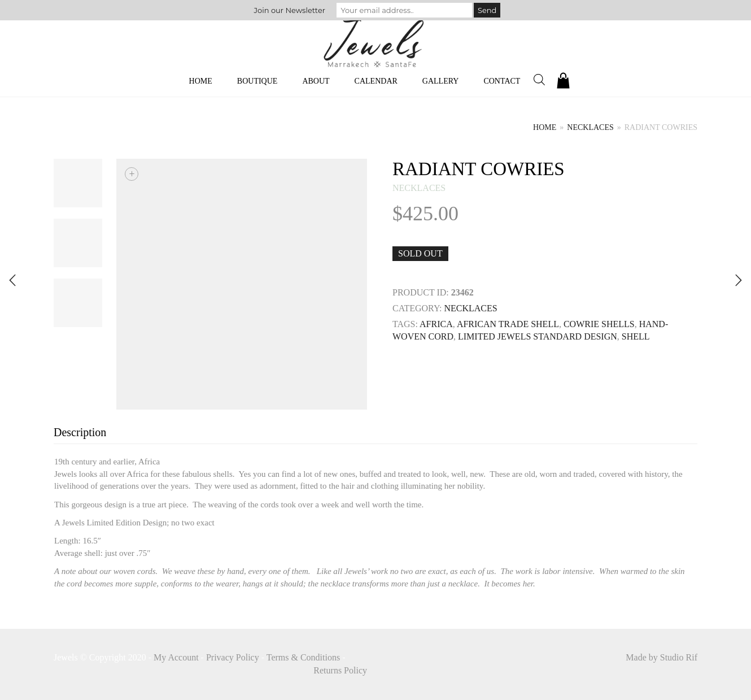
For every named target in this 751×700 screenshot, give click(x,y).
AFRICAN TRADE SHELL (508, 324)
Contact (502, 81)
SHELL (636, 336)
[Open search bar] (539, 80)
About (316, 81)
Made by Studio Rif (662, 657)
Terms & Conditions (303, 657)
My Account (176, 657)
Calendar (376, 81)
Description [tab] (80, 432)
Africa (436, 324)
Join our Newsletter (290, 10)
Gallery (441, 81)
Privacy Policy (233, 657)
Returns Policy (340, 670)
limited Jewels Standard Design (538, 336)
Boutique (257, 81)
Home (201, 81)
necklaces (590, 127)
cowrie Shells (599, 324)
